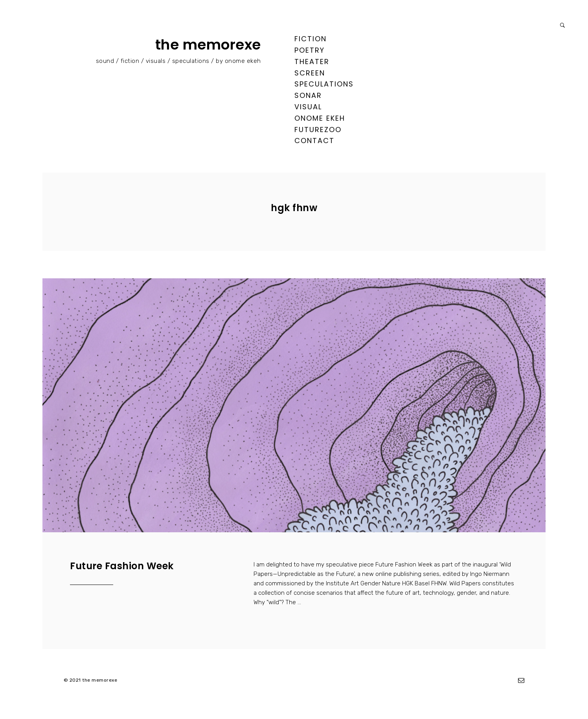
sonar (308, 95)
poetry (310, 50)
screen (310, 73)
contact (314, 141)
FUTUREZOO (318, 130)
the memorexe (208, 45)
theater (312, 62)
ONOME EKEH (320, 118)
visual (308, 107)
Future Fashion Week (122, 566)
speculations (324, 84)
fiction (311, 39)
